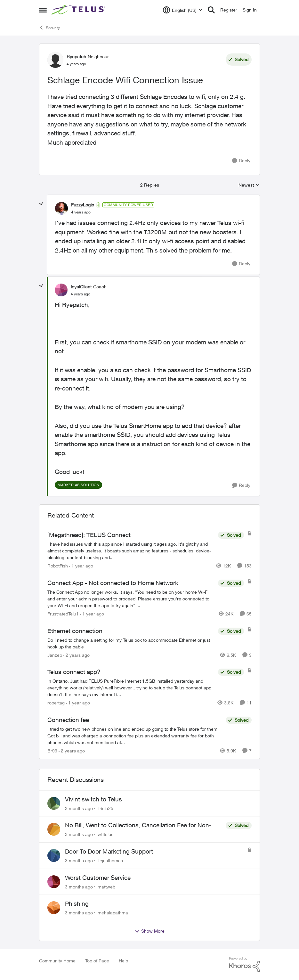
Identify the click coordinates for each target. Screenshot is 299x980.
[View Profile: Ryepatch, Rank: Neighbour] (55, 60)
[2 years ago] (77, 655)
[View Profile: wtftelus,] (54, 829)
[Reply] (241, 161)
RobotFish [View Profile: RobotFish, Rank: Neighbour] (58, 566)
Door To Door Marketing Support (109, 851)
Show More (149, 931)
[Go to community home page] (79, 10)
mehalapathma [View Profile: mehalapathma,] (113, 913)
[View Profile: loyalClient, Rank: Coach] (61, 290)
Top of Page (97, 961)
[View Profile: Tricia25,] (54, 803)
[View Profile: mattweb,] (54, 882)
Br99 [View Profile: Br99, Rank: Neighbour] (52, 751)
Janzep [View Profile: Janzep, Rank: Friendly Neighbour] (55, 655)
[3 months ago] (79, 808)
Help (123, 961)
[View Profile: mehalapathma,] (54, 908)
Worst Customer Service (98, 878)
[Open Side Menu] (43, 10)
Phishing (77, 904)
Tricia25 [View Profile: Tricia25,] (105, 808)
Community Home (57, 961)
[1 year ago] (81, 566)
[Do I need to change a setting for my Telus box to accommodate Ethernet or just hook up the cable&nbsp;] (131, 643)
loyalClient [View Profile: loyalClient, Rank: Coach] (81, 287)
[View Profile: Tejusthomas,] (54, 855)
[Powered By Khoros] (245, 965)
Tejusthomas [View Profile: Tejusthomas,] (110, 860)
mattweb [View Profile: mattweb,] (106, 886)
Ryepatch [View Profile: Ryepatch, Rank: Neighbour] (76, 56)
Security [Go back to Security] (49, 28)
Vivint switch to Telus (93, 799)
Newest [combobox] (249, 185)
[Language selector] (183, 10)
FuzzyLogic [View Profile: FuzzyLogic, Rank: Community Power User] (83, 205)
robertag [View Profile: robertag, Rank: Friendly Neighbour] (56, 703)
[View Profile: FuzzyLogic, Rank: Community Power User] (61, 208)
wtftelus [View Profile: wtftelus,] (105, 834)
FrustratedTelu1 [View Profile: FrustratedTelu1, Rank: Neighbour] (63, 614)
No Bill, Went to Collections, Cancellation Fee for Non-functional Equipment (138, 825)
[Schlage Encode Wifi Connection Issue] (81, 212)
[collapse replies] (41, 204)
